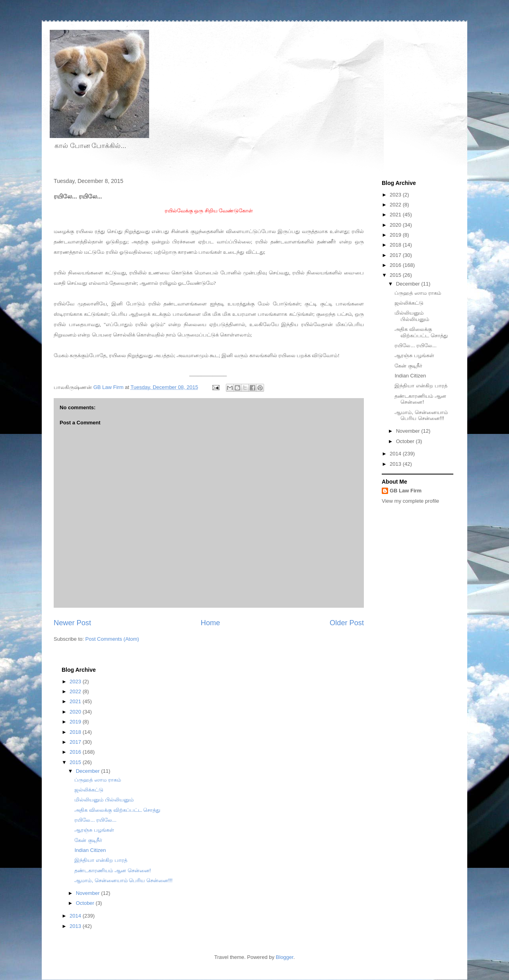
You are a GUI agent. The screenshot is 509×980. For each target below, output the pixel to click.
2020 (396, 225)
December (409, 284)
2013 (396, 464)
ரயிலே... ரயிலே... (415, 345)
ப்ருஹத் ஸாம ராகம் (418, 293)
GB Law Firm (406, 491)
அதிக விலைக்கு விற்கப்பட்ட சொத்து (421, 332)
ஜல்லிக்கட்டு (409, 303)
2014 (396, 454)
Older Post (347, 623)
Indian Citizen (410, 376)
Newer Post (72, 623)
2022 (396, 205)
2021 (396, 215)
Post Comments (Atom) (112, 639)
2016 (396, 265)
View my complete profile (410, 501)
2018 (396, 245)
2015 (396, 275)
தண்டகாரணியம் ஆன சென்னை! (420, 399)
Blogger (285, 957)
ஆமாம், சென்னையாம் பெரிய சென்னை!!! (421, 415)
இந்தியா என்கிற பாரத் (421, 386)
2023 (396, 195)
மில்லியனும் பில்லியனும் (412, 316)
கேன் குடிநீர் (408, 366)
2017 (396, 255)
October (406, 441)
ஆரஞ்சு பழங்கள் (414, 355)
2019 (396, 235)
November (409, 431)
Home (211, 623)
